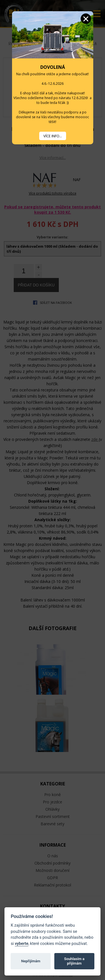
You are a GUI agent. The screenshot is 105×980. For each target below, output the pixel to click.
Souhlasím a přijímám (74, 961)
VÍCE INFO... (53, 136)
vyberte (22, 944)
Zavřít (86, 19)
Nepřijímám (31, 961)
